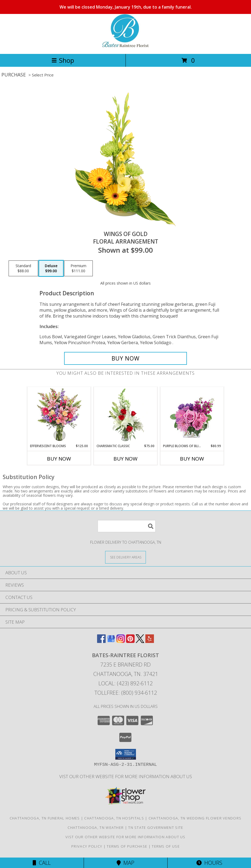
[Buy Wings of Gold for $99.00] (125, 358)
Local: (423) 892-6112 (125, 683)
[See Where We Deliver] (125, 557)
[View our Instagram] (121, 641)
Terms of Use (166, 846)
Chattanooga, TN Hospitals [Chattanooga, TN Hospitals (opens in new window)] (114, 818)
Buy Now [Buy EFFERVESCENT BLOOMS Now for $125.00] (59, 459)
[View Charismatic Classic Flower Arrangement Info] (126, 415)
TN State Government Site (156, 827)
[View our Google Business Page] (111, 641)
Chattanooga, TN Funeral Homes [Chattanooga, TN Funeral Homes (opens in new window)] (45, 818)
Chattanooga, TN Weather (96, 827)
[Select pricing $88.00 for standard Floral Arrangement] (23, 269)
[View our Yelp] (150, 641)
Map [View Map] (125, 863)
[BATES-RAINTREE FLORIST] (125, 46)
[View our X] (140, 641)
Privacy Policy (87, 846)
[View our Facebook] (101, 641)
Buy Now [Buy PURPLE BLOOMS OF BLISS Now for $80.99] (192, 459)
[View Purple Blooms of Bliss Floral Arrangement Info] (192, 415)
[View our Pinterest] (130, 641)
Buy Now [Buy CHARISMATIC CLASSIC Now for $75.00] (125, 459)
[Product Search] (127, 526)
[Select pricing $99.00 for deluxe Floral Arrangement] (51, 269)
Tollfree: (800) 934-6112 (126, 693)
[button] (126, 754)
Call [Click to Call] (42, 863)
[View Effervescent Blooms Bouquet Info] (59, 415)
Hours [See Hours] (209, 863)
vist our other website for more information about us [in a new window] (126, 776)
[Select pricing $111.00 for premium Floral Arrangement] (78, 269)
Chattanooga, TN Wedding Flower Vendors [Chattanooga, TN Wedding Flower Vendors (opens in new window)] (195, 818)
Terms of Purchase (127, 846)
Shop (63, 60)
